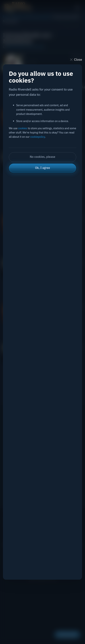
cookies (23, 128)
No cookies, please (42, 157)
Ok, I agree (42, 168)
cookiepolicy (38, 137)
